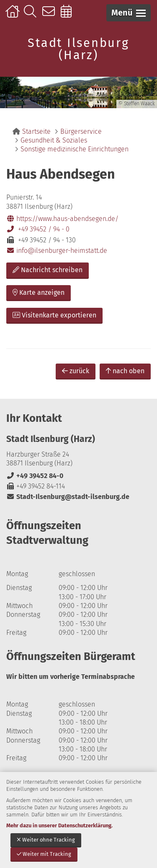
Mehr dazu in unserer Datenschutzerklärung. (59, 825)
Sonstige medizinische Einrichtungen (75, 149)
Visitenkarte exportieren (54, 315)
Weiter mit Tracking (44, 854)
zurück (76, 371)
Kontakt (50, 16)
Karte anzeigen (39, 292)
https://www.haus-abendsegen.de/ (62, 219)
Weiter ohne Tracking (46, 840)
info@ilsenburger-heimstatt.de (57, 251)
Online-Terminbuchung (69, 16)
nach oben (125, 371)
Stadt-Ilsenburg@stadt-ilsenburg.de (68, 497)
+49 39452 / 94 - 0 (38, 229)
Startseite (14, 16)
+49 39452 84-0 (35, 476)
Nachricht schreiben (48, 270)
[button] (129, 13)
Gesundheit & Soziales (54, 140)
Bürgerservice (81, 131)
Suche (32, 16)
